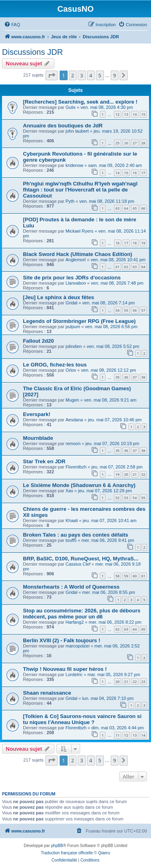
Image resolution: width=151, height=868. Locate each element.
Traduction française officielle (67, 853)
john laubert (77, 131)
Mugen (72, 400)
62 (126, 267)
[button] (52, 75)
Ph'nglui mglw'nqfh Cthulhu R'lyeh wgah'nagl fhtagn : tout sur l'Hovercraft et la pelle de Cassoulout (80, 190)
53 (126, 498)
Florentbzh (76, 467)
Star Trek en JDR (44, 461)
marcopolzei (78, 646)
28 (143, 143)
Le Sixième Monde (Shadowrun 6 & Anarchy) (79, 485)
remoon (73, 443)
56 (134, 310)
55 (126, 310)
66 (143, 208)
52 (118, 498)
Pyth (70, 201)
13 (126, 114)
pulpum (73, 327)
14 (134, 114)
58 (118, 576)
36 (126, 377)
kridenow (74, 165)
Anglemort (76, 260)
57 (143, 310)
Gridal (71, 303)
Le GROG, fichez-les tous (55, 365)
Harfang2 (75, 622)
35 (118, 377)
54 (118, 310)
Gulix (71, 107)
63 (118, 208)
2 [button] (73, 75)
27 (134, 143)
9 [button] (115, 75)
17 (143, 173)
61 (118, 267)
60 (134, 576)
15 (143, 114)
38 (143, 377)
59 (126, 576)
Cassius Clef (78, 564)
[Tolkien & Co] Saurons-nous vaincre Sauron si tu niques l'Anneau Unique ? (82, 719)
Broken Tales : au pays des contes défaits (75, 535)
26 (126, 143)
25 (118, 143)
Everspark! (37, 414)
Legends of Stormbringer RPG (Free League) (79, 321)
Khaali (72, 520)
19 (143, 243)
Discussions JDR (32, 52)
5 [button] (100, 75)
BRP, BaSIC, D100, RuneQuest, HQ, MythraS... (81, 559)
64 (126, 208)
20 (126, 474)
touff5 (71, 540)
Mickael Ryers (80, 231)
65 (134, 208)
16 (134, 173)
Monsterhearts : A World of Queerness (71, 587)
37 (134, 377)
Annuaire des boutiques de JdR (63, 126)
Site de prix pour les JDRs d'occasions (72, 278)
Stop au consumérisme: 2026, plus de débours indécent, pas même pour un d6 (82, 614)
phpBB (57, 846)
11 (118, 735)
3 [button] (82, 75)
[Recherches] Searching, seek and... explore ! (80, 102)
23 (143, 682)
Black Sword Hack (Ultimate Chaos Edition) (78, 254)
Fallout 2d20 (38, 341)
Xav (69, 491)
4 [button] (91, 75)
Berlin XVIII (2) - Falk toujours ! (62, 640)
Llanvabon (76, 283)
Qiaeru (104, 853)
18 (134, 243)
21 (134, 474)
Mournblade (38, 438)
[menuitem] (12, 25)
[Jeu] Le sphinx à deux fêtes (59, 297)
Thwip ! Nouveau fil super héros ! (65, 669)
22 (143, 474)
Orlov (71, 370)
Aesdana (74, 420)
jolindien (74, 346)
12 (118, 114)
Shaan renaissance (47, 693)
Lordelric (74, 674)
